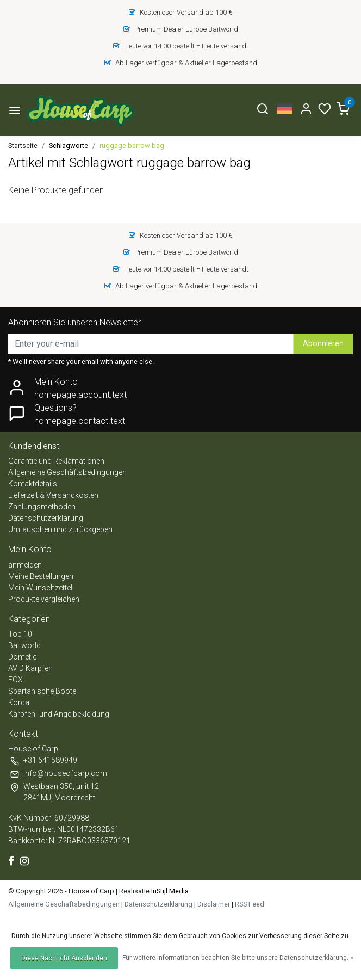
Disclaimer (214, 904)
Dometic (23, 657)
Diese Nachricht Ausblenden (64, 958)
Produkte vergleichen (44, 599)
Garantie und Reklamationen (56, 461)
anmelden (25, 565)
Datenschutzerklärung (46, 518)
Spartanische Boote (42, 691)
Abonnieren (323, 344)
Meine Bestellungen (41, 576)
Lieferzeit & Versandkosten (53, 495)
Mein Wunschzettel (40, 588)
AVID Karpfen (30, 668)
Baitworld (24, 645)
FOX (15, 680)
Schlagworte (69, 146)
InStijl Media (169, 891)
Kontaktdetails (33, 484)
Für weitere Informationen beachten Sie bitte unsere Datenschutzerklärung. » (238, 958)
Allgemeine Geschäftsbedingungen (67, 472)
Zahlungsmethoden (42, 507)
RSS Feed (250, 904)
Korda (19, 702)
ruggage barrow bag (132, 146)
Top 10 (20, 634)
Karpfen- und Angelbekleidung (59, 714)
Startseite (23, 146)
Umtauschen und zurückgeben (60, 529)
